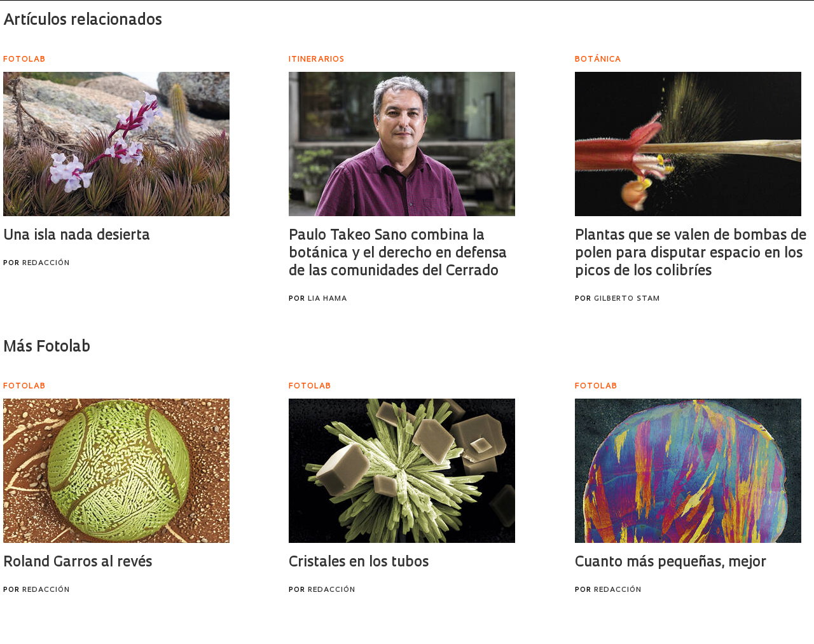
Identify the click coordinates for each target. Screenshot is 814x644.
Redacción (46, 264)
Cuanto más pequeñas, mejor (671, 563)
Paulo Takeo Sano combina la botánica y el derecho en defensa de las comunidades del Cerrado (398, 254)
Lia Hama (328, 299)
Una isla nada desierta (77, 236)
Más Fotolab (47, 348)
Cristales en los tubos (359, 563)
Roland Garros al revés (78, 563)
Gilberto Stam (627, 299)
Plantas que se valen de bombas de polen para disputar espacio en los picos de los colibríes (691, 254)
